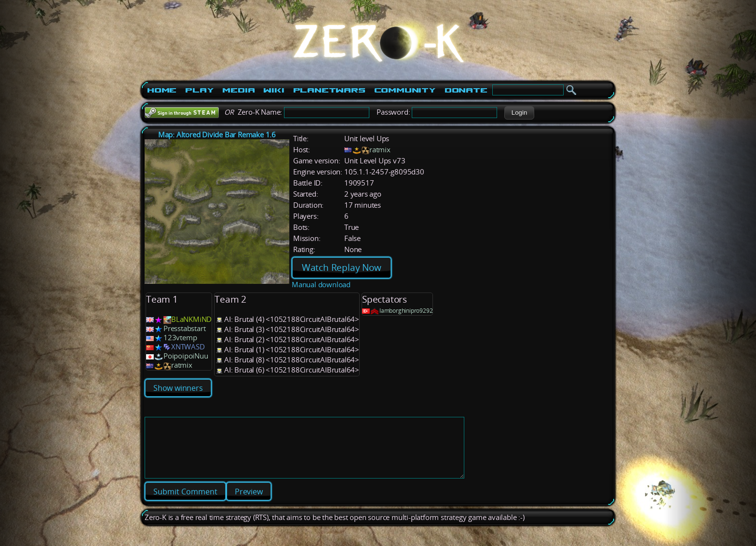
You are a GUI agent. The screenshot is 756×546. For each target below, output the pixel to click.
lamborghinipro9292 (406, 311)
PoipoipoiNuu (186, 356)
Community (405, 90)
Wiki (274, 90)
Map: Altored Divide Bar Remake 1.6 (217, 135)
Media (238, 90)
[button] (519, 113)
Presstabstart (184, 328)
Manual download (321, 285)
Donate (466, 90)
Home (162, 90)
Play (199, 90)
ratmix (380, 150)
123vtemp (180, 338)
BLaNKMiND (191, 319)
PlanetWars (329, 90)
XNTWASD (188, 347)
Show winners (178, 388)
